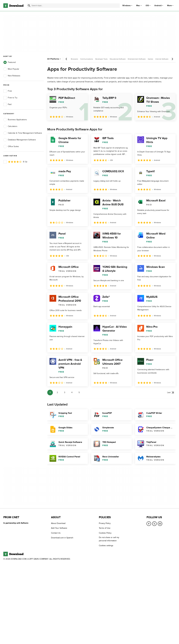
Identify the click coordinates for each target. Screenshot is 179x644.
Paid (7, 104)
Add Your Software (59, 528)
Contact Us (56, 533)
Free (8, 91)
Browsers (74, 59)
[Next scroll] (172, 59)
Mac (138, 6)
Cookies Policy (105, 533)
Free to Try (10, 98)
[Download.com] (13, 6)
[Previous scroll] (66, 59)
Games (150, 59)
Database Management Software (20, 140)
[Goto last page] (171, 393)
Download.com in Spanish (62, 538)
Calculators (10, 126)
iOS (147, 6)
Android (158, 6)
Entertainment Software (137, 59)
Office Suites (11, 146)
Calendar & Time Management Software (23, 133)
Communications (87, 59)
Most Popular (11, 69)
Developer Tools (101, 59)
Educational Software (118, 59)
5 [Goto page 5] (79, 392)
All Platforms (54, 59)
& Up (15, 162)
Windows (126, 6)
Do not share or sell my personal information (109, 539)
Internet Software (162, 59)
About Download (58, 523)
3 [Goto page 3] (65, 392)
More (171, 6)
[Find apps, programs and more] (73, 6)
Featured (10, 62)
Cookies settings (106, 546)
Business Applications (15, 120)
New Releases (12, 76)
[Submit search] (29, 6)
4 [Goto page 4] (72, 392)
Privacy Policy (105, 523)
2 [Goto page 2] (57, 392)
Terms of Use (105, 528)
